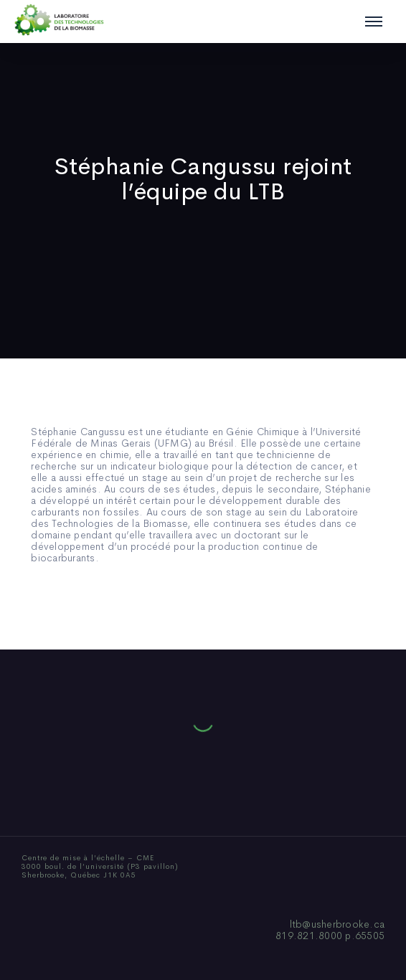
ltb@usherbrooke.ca (337, 924)
